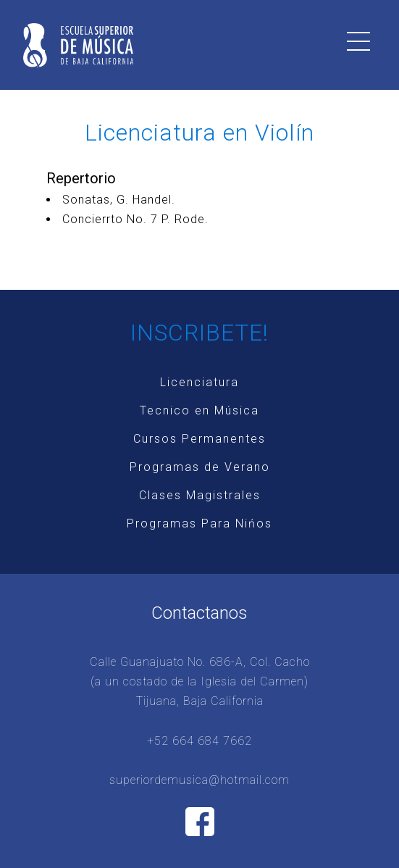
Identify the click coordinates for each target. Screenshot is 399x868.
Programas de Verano (200, 467)
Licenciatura (199, 382)
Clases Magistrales (200, 495)
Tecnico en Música (199, 410)
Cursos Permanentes (199, 439)
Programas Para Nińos (199, 523)
